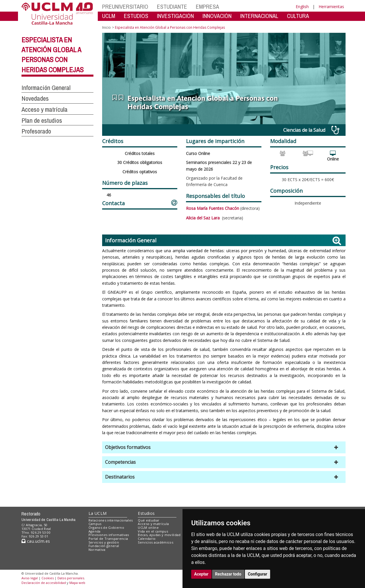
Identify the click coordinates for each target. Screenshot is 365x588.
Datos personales (71, 578)
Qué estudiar (149, 520)
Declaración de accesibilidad (44, 583)
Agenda (95, 531)
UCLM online (148, 527)
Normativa (97, 550)
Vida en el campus (153, 531)
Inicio (106, 27)
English (302, 7)
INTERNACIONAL (259, 16)
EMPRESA (207, 7)
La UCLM (98, 513)
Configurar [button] (258, 574)
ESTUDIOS (136, 16)
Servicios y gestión (104, 542)
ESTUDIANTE (172, 7)
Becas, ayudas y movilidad (159, 535)
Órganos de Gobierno (106, 527)
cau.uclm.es (36, 541)
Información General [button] (46, 88)
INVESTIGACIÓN (175, 16)
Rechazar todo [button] (228, 574)
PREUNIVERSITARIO (125, 7)
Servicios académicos (156, 542)
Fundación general (104, 546)
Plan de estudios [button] (42, 120)
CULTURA (298, 16)
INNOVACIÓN (217, 16)
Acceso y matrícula (153, 524)
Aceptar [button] (201, 574)
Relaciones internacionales (111, 520)
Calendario (147, 539)
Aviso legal (30, 578)
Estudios (146, 513)
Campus (95, 524)
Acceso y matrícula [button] (45, 109)
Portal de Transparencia (108, 539)
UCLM (109, 16)
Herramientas (331, 7)
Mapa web (77, 583)
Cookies (48, 578)
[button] (224, 447)
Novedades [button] (35, 98)
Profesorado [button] (36, 131)
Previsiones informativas (109, 535)
